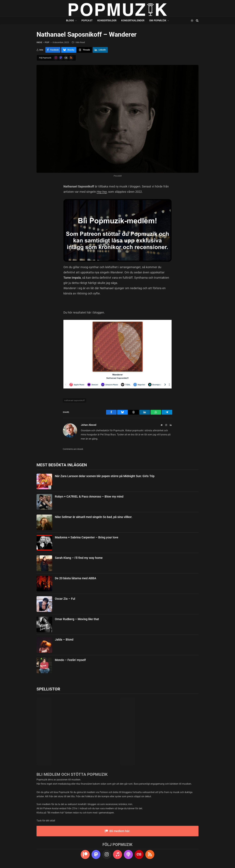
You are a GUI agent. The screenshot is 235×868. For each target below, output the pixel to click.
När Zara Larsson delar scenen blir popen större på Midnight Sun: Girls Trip (105, 476)
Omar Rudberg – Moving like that (77, 619)
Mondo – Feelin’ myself (70, 660)
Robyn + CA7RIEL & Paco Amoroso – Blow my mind (89, 496)
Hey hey (102, 192)
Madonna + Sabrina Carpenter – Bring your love (87, 537)
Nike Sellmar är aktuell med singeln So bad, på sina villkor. (94, 517)
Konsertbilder (107, 21)
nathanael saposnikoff (75, 400)
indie (39, 42)
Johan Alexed (89, 425)
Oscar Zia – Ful (65, 599)
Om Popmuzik (158, 21)
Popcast (87, 21)
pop (47, 42)
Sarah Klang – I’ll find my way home (79, 558)
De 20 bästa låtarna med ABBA (76, 578)
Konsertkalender (133, 21)
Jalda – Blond (64, 640)
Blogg (70, 21)
